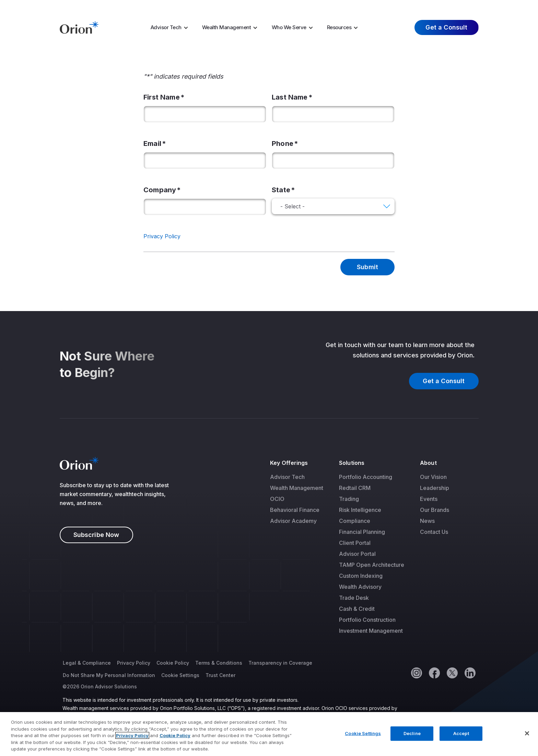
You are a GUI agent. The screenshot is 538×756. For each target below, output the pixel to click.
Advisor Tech (166, 27)
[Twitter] (452, 673)
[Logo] (79, 27)
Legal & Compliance (87, 663)
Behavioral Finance (295, 510)
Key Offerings (289, 463)
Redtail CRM (355, 488)
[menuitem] (172, 27)
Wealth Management (227, 27)
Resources (339, 27)
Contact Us (434, 532)
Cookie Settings (180, 675)
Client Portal (355, 543)
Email (152, 144)
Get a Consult (446, 27)
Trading (349, 499)
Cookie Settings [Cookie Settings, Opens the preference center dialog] (363, 735)
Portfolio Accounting (366, 477)
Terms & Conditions (219, 663)
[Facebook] (434, 673)
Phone (283, 144)
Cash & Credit (357, 609)
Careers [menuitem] (392, 7)
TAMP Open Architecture (372, 565)
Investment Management (371, 631)
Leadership (435, 488)
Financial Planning (362, 532)
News (427, 521)
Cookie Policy (173, 663)
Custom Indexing (361, 576)
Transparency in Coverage (280, 663)
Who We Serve (289, 27)
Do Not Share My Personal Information (109, 675)
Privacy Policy (162, 236)
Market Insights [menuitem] (351, 7)
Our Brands (435, 510)
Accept (461, 735)
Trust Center (220, 675)
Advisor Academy (293, 521)
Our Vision (433, 477)
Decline (412, 735)
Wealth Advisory (360, 587)
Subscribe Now (96, 535)
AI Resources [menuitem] (294, 7)
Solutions (352, 463)
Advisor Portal (357, 554)
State (281, 190)
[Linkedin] (470, 673)
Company (160, 190)
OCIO (277, 499)
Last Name (290, 97)
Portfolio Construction (367, 620)
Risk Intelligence (360, 510)
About (428, 463)
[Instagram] (416, 673)
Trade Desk (354, 598)
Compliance (355, 521)
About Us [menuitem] (425, 7)
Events (429, 499)
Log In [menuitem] (465, 7)
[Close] (527, 735)
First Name (162, 97)
